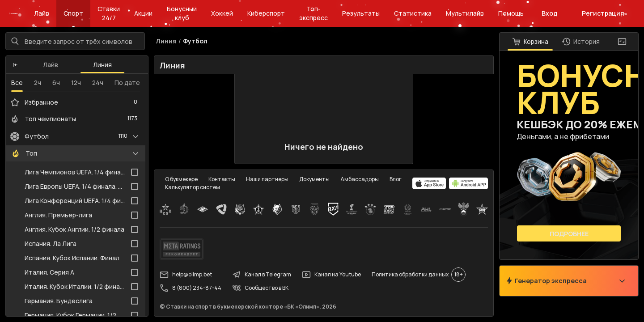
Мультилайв (465, 13)
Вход (550, 13)
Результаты (361, 13)
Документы (314, 179)
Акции (143, 13)
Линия (102, 65)
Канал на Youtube (331, 275)
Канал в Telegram (262, 275)
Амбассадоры (360, 179)
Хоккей (222, 13)
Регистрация (603, 13)
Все (17, 83)
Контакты (222, 179)
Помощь (511, 13)
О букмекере (181, 179)
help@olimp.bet (186, 275)
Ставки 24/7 (109, 13)
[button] (15, 65)
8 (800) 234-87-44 (191, 288)
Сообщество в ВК (260, 288)
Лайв (42, 13)
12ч (76, 83)
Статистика (413, 13)
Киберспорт (266, 13)
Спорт (73, 13)
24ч (98, 83)
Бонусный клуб (182, 13)
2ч (38, 83)
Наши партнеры (267, 179)
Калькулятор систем (193, 187)
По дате (127, 83)
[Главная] (13, 13)
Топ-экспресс (314, 13)
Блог (396, 179)
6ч (56, 83)
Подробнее (569, 234)
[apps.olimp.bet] (429, 183)
